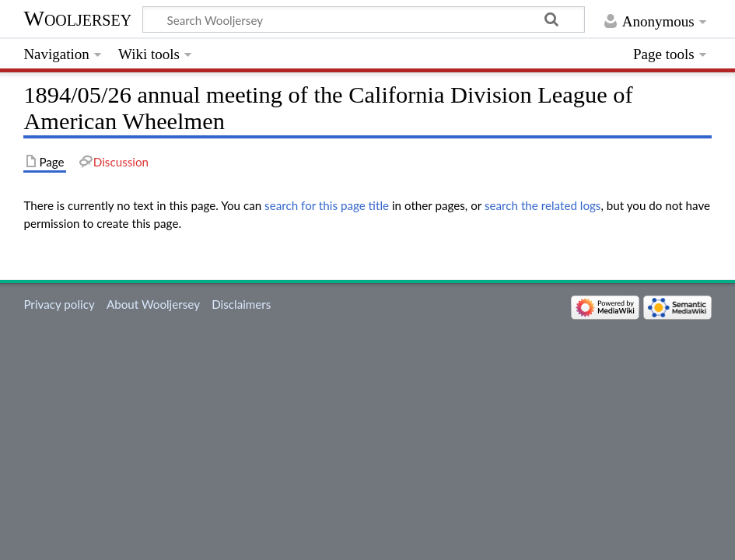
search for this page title (327, 205)
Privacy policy (59, 304)
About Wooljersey (153, 304)
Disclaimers (241, 304)
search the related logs (543, 205)
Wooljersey (77, 18)
